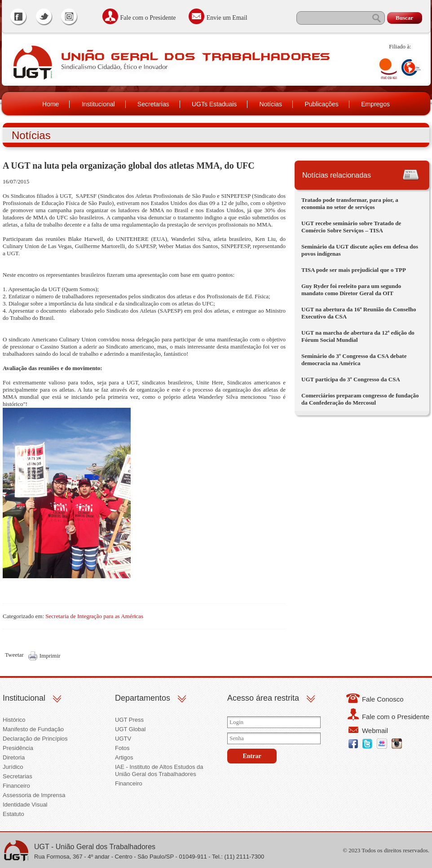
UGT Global (130, 729)
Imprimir (50, 656)
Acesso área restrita (263, 698)
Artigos (124, 757)
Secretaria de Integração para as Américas (94, 616)
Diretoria (14, 757)
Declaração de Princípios (35, 739)
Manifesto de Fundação (33, 729)
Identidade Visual (25, 805)
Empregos (375, 104)
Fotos (122, 748)
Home (51, 104)
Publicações (322, 104)
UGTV (123, 739)
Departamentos (143, 698)
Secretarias (153, 104)
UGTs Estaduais (214, 104)
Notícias (271, 104)
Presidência (18, 748)
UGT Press (129, 720)
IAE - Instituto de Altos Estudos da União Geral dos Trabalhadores (159, 770)
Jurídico (13, 767)
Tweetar (14, 655)
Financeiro (16, 786)
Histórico (14, 720)
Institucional (98, 104)
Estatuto (13, 814)
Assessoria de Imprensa (34, 795)
